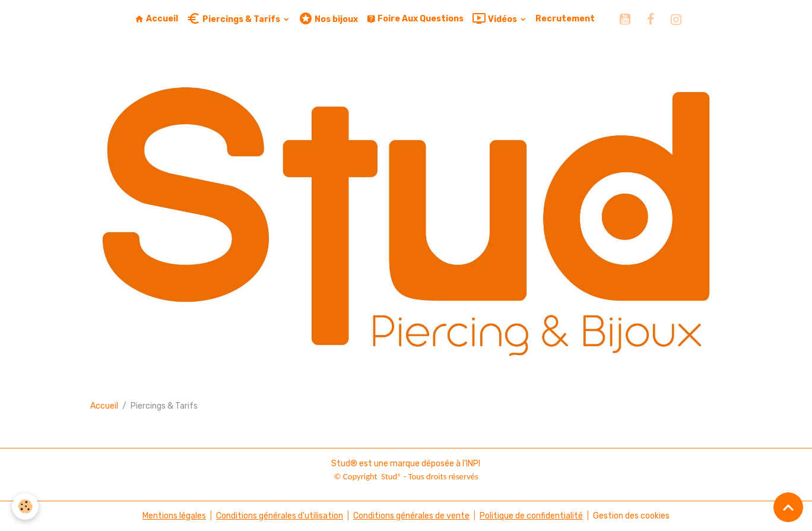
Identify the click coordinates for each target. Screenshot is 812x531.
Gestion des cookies (631, 516)
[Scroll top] (788, 507)
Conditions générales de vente (411, 516)
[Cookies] (25, 506)
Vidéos (495, 19)
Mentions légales (174, 516)
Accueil (156, 19)
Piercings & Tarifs (234, 19)
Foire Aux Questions (415, 19)
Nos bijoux (328, 19)
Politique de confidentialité (531, 516)
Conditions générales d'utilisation (280, 516)
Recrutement (565, 19)
